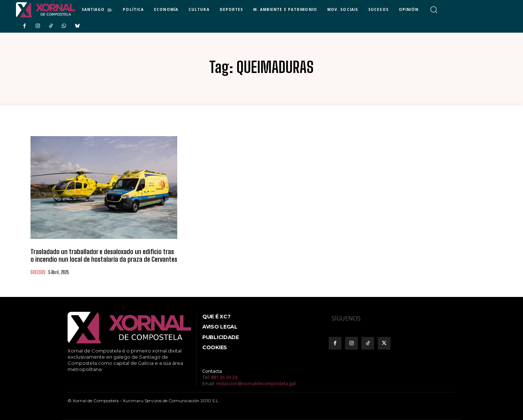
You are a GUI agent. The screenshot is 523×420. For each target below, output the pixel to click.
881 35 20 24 (224, 377)
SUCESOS (38, 272)
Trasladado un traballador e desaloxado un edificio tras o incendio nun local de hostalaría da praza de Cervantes (104, 256)
